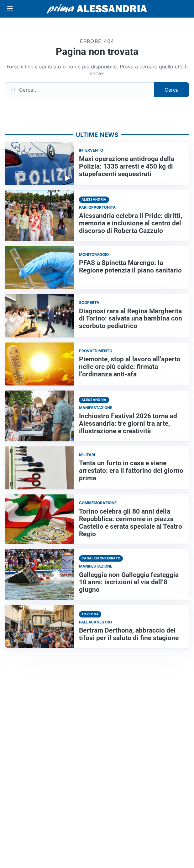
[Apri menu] (10, 9)
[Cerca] (80, 90)
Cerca (172, 90)
